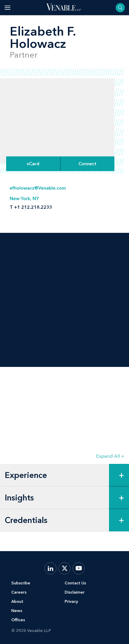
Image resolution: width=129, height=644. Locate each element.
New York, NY (24, 199)
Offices (18, 620)
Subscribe (21, 583)
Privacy (71, 601)
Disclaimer (75, 592)
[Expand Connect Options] (87, 164)
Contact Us (75, 583)
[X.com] (64, 568)
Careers (19, 592)
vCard (33, 164)
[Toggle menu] (8, 8)
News (17, 611)
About (17, 601)
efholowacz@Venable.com (38, 188)
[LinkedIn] (50, 568)
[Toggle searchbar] (120, 8)
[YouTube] (79, 568)
